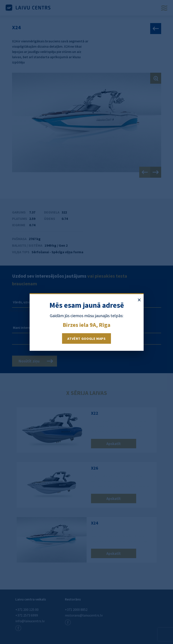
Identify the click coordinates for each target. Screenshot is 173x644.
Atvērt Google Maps (86, 338)
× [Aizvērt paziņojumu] (139, 300)
